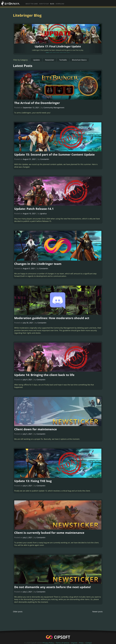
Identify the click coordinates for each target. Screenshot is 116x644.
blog (52, 4)
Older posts (18, 617)
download (60, 4)
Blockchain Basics (79, 60)
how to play (44, 4)
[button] (21, 39)
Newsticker (50, 60)
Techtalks (63, 60)
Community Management (54, 108)
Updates (36, 60)
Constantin (45, 160)
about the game (32, 4)
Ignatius (43, 214)
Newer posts (97, 617)
